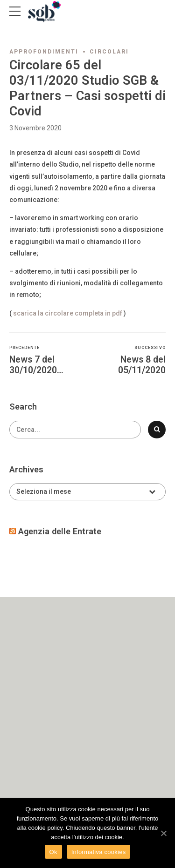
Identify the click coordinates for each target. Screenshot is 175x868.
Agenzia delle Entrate (60, 531)
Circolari (109, 52)
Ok (53, 852)
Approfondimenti (44, 52)
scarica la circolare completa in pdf (67, 313)
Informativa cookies (99, 852)
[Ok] (163, 833)
